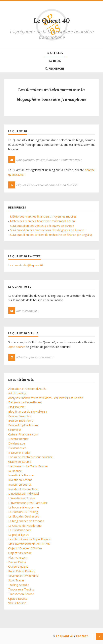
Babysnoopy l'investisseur (25, 402)
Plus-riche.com (18, 557)
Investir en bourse (20, 485)
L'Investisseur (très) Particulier (28, 503)
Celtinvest (15, 430)
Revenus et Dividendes (23, 576)
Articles (55, 53)
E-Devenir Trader (19, 453)
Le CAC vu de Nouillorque (25, 526)
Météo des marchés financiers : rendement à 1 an (42, 221)
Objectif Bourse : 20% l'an (25, 548)
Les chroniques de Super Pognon (30, 539)
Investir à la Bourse (21, 475)
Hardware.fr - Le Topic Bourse (28, 466)
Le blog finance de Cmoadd (26, 521)
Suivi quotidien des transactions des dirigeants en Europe (47, 230)
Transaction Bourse (21, 594)
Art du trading (17, 393)
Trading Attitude (19, 585)
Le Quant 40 (52, 21)
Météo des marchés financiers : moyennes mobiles (43, 216)
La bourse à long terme (24, 507)
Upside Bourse (18, 599)
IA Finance (15, 471)
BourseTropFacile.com (23, 425)
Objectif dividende (20, 553)
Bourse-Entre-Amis (21, 421)
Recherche (55, 68)
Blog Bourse (16, 407)
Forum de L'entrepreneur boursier (30, 457)
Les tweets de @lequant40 (26, 265)
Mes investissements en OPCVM (29, 544)
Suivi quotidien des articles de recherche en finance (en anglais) (51, 235)
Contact (82, 636)
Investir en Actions (20, 480)
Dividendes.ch (17, 448)
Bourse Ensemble (20, 416)
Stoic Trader (16, 580)
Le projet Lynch (18, 535)
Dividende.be (17, 443)
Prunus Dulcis (17, 562)
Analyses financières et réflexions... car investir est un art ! (46, 398)
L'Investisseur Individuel (24, 494)
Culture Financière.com (23, 434)
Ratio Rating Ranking (22, 571)
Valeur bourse (17, 603)
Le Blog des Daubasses (24, 516)
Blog (55, 61)
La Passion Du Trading (23, 512)
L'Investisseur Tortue (22, 498)
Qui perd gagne (18, 567)
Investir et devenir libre (23, 489)
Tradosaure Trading (21, 589)
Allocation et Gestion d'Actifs (27, 389)
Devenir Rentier (18, 439)
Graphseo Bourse (20, 462)
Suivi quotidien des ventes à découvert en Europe (42, 226)
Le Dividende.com (20, 530)
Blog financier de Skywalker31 (28, 412)
